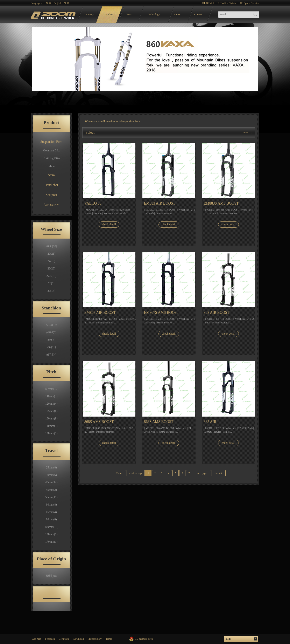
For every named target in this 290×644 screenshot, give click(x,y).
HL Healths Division (227, 3)
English (58, 3)
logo (54, 15)
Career (177, 14)
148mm (51, 433)
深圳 (51, 576)
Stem (51, 175)
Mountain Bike (51, 150)
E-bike (51, 166)
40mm (51, 482)
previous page (136, 473)
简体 (48, 3)
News (129, 14)
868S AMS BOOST (99, 422)
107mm (51, 389)
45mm (51, 490)
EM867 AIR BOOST (100, 313)
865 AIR (210, 422)
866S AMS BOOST (159, 422)
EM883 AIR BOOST (160, 203)
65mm (51, 512)
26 (51, 269)
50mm (51, 497)
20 (51, 254)
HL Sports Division (250, 3)
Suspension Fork (51, 142)
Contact (198, 14)
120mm (51, 404)
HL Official (208, 3)
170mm (51, 542)
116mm (51, 396)
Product (109, 14)
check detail (109, 224)
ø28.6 (51, 332)
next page (202, 473)
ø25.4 (51, 325)
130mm (51, 419)
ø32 (51, 347)
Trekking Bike (51, 158)
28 (51, 283)
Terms (109, 639)
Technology (154, 14)
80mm (51, 519)
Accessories (51, 205)
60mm (51, 505)
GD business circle (144, 639)
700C (51, 246)
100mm (51, 527)
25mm (51, 468)
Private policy (95, 639)
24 (51, 261)
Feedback (50, 639)
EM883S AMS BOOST (221, 203)
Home (106, 121)
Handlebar (51, 185)
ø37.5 (51, 355)
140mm (51, 426)
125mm (51, 411)
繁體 (67, 3)
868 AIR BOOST (217, 313)
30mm (51, 475)
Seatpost (51, 195)
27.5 (51, 276)
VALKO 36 (93, 203)
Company (89, 14)
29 (51, 291)
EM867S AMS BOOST (162, 313)
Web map (37, 639)
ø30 (51, 340)
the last (218, 473)
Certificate (64, 639)
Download (78, 639)
